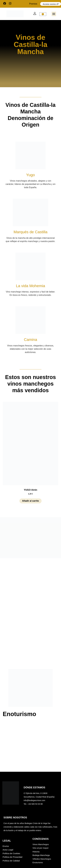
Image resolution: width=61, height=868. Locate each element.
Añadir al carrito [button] (31, 501)
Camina (30, 340)
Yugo (30, 175)
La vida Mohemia (30, 286)
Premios (33, 4)
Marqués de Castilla (30, 232)
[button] (54, 14)
